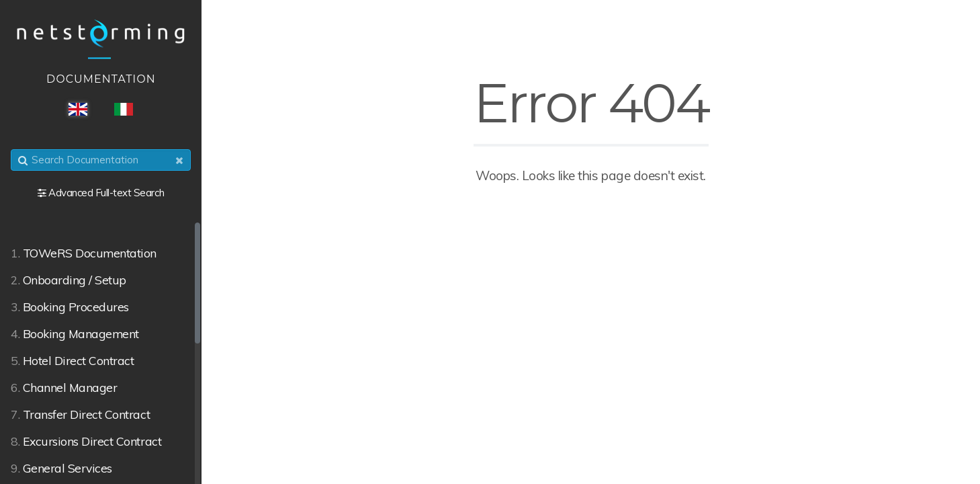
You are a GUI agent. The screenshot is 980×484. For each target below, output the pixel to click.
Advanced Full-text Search (106, 193)
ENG (78, 109)
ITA (124, 109)
